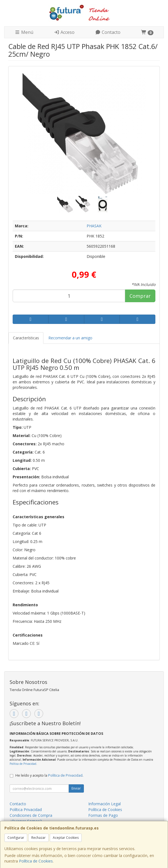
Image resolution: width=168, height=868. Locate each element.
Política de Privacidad (23, 764)
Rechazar (38, 838)
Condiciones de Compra (31, 815)
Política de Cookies (36, 861)
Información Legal (104, 804)
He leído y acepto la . (49, 775)
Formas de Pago (103, 815)
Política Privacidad (26, 810)
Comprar (140, 296)
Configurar (16, 838)
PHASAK (94, 226)
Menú (24, 32)
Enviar (76, 788)
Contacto (108, 32)
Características (26, 338)
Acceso (64, 32)
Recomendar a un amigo (70, 338)
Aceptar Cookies (66, 838)
